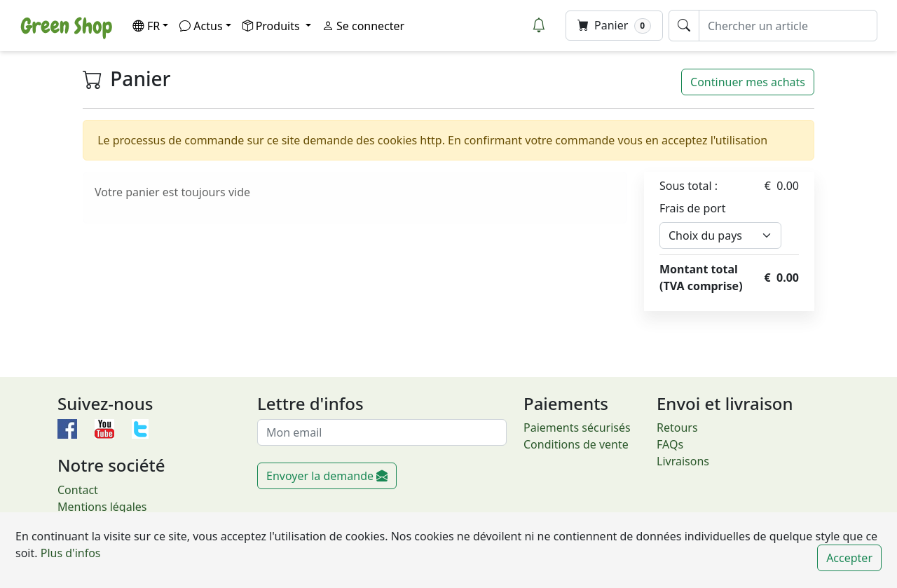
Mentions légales (102, 507)
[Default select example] (720, 235)
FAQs (670, 444)
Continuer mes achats (748, 82)
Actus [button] (201, 26)
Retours (677, 428)
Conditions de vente (576, 444)
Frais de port (692, 208)
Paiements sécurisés (577, 428)
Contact (78, 490)
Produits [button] (273, 26)
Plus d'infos (69, 553)
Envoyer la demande (327, 476)
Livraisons (683, 461)
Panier (614, 26)
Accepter (849, 558)
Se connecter (363, 26)
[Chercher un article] (788, 26)
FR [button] (146, 26)
